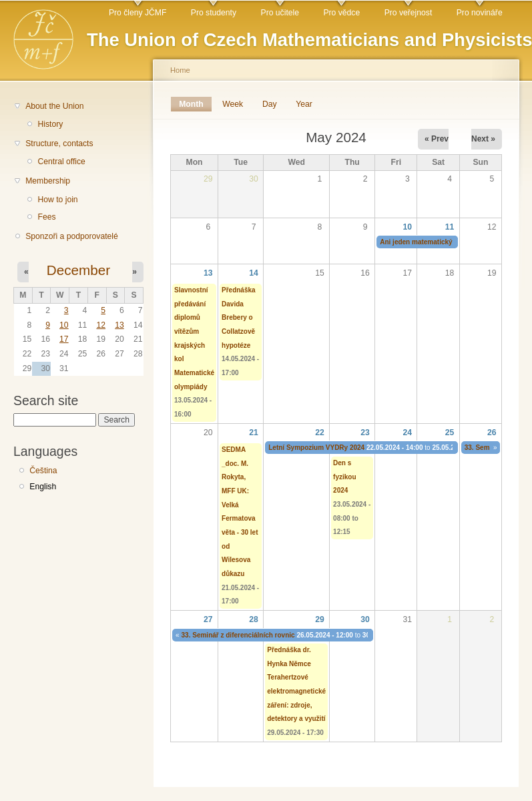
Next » (483, 139)
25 (450, 433)
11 (450, 227)
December (78, 270)
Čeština (43, 471)
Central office (61, 162)
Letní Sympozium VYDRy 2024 (316, 448)
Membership (48, 181)
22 (320, 433)
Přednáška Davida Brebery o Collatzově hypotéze (239, 318)
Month (195, 104)
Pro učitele (280, 13)
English (43, 487)
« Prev (437, 139)
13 (119, 325)
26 (492, 433)
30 (365, 619)
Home (180, 70)
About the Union (54, 106)
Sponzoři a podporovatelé (72, 236)
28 (254, 619)
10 (64, 325)
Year (304, 104)
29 (320, 619)
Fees (46, 217)
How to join (57, 200)
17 (64, 339)
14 (254, 273)
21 (254, 433)
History (50, 124)
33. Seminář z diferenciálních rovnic (238, 635)
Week (233, 104)
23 (365, 433)
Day (270, 104)
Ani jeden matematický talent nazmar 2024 (447, 242)
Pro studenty (214, 13)
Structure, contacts (59, 144)
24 (408, 433)
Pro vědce (341, 13)
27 (208, 619)
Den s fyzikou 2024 (344, 477)
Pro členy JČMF (138, 13)
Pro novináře (480, 13)
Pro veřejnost (409, 13)
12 (101, 325)
